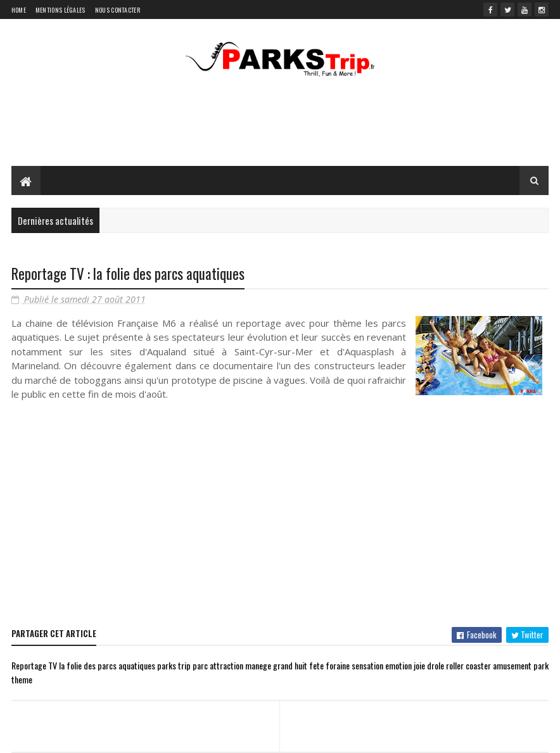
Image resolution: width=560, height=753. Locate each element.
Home (19, 10)
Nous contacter (118, 10)
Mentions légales (60, 10)
